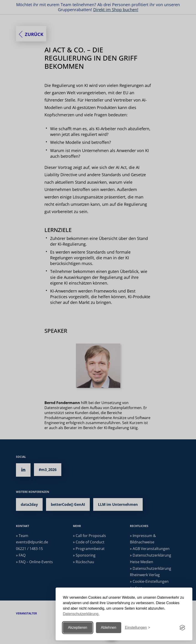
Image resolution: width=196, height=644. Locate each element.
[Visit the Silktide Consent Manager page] (182, 628)
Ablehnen (109, 627)
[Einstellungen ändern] (137, 628)
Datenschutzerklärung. (81, 614)
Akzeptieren (78, 627)
